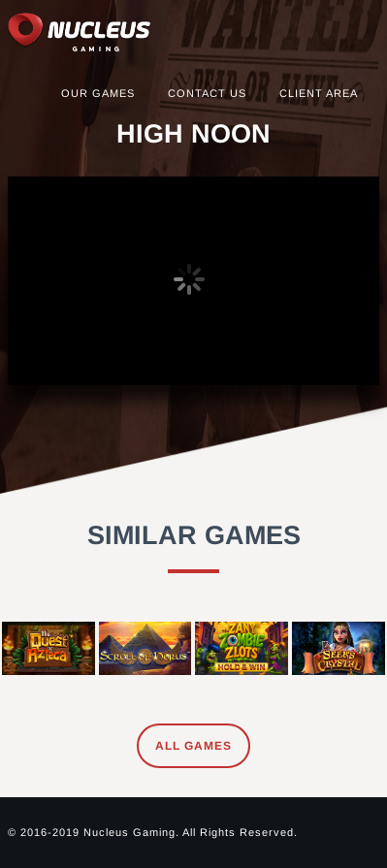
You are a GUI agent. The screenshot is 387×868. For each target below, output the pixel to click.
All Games (193, 746)
